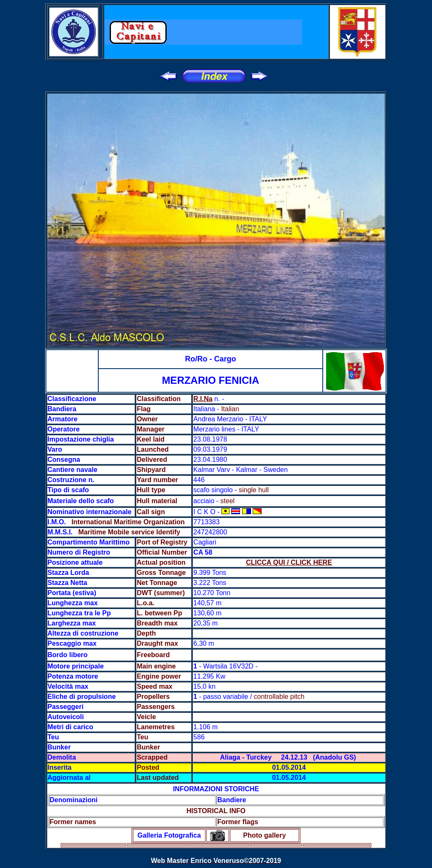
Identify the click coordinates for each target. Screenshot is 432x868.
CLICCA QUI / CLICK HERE (289, 562)
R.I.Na (203, 399)
